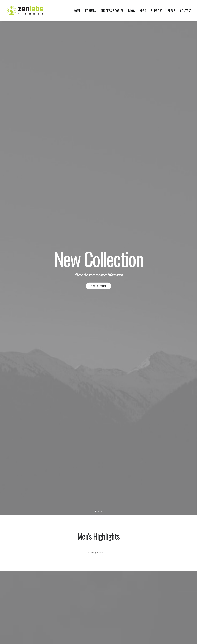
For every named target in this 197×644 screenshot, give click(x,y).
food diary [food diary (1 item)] (152, 533)
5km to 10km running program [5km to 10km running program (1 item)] (161, 490)
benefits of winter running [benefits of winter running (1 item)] (159, 500)
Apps (143, 11)
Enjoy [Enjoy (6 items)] (179, 523)
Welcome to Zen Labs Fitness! (30, 380)
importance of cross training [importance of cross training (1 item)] (160, 548)
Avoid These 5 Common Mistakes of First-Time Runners (120, 486)
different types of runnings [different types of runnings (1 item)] (159, 523)
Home (77, 11)
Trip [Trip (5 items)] (148, 615)
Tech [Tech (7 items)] (177, 605)
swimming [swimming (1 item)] (167, 605)
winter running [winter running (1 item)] (161, 615)
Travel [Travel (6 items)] (176, 610)
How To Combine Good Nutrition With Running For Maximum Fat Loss (165, 385)
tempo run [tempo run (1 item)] (151, 610)
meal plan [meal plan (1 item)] (151, 579)
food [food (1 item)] (179, 528)
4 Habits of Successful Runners (117, 495)
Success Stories (112, 11)
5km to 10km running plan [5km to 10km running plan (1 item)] (158, 484)
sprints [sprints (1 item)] (150, 600)
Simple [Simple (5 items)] (168, 595)
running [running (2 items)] (174, 584)
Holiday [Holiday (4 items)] (172, 543)
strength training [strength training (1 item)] (166, 600)
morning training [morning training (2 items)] (168, 579)
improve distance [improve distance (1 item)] (154, 553)
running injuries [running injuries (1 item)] (154, 595)
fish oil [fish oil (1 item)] (169, 528)
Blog (132, 11)
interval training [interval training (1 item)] (154, 564)
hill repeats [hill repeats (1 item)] (159, 543)
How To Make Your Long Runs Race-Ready (120, 503)
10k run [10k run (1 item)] (150, 495)
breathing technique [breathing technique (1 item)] (156, 512)
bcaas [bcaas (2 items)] (160, 495)
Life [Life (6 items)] (168, 564)
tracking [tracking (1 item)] (165, 610)
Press (171, 11)
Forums (91, 11)
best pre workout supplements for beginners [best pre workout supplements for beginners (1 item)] (163, 506)
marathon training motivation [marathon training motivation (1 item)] (161, 574)
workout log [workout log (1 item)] (153, 620)
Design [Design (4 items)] (166, 518)
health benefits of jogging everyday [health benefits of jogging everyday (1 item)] (163, 538)
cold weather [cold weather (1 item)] (153, 518)
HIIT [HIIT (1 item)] (148, 543)
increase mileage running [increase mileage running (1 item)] (158, 559)
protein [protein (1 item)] (150, 584)
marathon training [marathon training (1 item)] (155, 569)
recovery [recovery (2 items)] (162, 584)
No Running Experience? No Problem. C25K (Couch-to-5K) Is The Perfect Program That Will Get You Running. (75, 393)
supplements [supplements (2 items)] (152, 605)
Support (157, 11)
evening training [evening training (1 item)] (154, 528)
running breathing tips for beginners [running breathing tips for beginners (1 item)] (164, 589)
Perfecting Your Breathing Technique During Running (120, 383)
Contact (186, 11)
